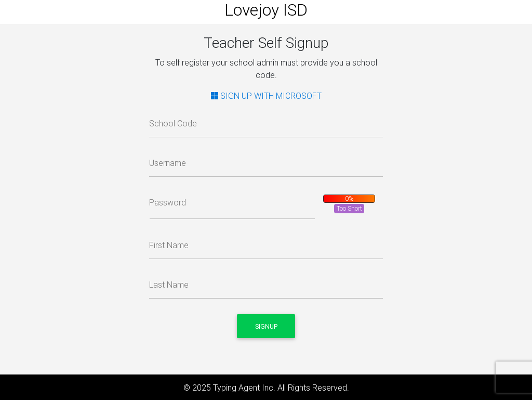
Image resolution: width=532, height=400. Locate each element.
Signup (266, 326)
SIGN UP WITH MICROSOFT (266, 96)
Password (168, 202)
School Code (173, 123)
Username (168, 163)
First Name (169, 245)
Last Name (169, 285)
